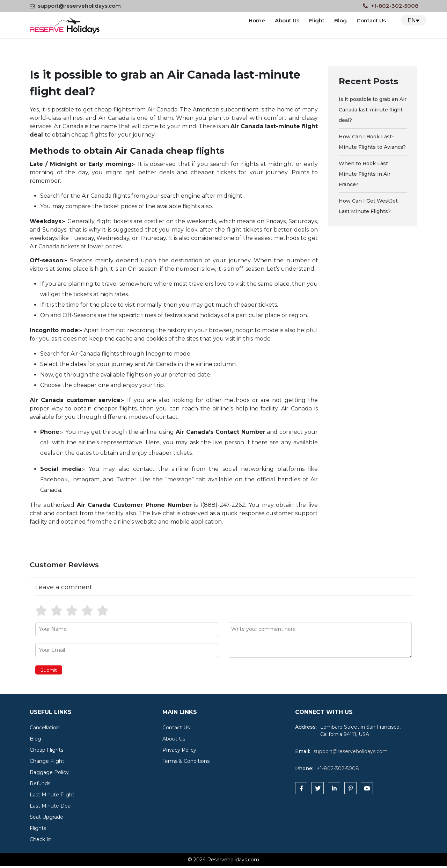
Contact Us (176, 728)
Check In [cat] (41, 839)
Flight (317, 20)
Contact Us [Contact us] (371, 20)
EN (413, 20)
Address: (306, 727)
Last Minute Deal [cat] (51, 806)
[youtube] (367, 788)
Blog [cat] (35, 739)
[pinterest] (350, 788)
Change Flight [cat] (47, 761)
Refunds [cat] (40, 783)
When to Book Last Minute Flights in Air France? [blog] (365, 174)
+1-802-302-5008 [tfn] (338, 768)
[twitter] (318, 788)
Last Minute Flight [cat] (52, 795)
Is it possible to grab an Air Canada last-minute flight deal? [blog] (373, 110)
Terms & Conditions (186, 761)
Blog (340, 20)
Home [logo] (257, 20)
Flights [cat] (38, 828)
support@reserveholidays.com (75, 6)
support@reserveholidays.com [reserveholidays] (351, 751)
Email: (303, 751)
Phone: (304, 768)
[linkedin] (334, 788)
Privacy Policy (179, 750)
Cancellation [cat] (45, 728)
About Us (287, 20)
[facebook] (301, 788)
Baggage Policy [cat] (49, 772)
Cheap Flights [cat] (46, 750)
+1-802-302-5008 (391, 6)
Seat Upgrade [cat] (46, 817)
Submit (49, 670)
